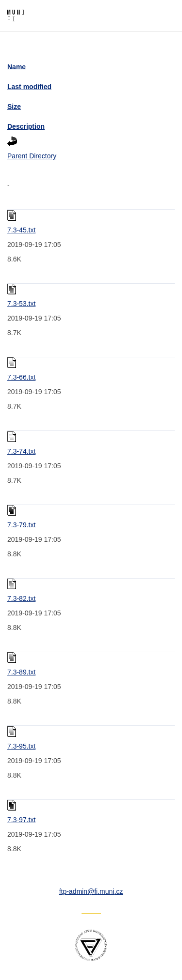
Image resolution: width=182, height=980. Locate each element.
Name (17, 67)
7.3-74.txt (21, 451)
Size (14, 107)
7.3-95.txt (21, 746)
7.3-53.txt (21, 304)
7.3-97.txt (21, 820)
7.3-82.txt (21, 598)
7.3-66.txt (21, 377)
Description (26, 126)
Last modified (29, 87)
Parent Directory (32, 156)
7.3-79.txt (21, 525)
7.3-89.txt (21, 672)
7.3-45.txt (21, 230)
